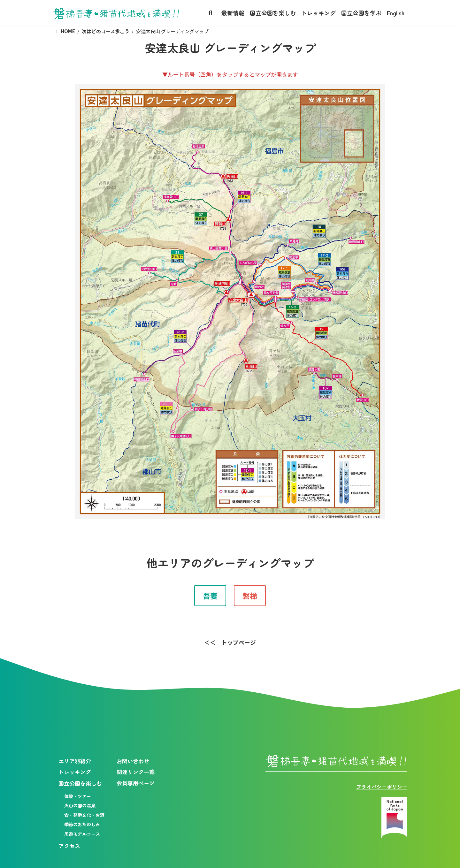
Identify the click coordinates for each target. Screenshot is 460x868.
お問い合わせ (133, 761)
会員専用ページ (136, 783)
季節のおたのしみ (82, 824)
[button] (210, 596)
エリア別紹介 (75, 761)
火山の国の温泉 (80, 805)
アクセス (69, 846)
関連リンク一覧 (136, 772)
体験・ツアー (78, 796)
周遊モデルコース (82, 834)
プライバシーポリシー (382, 787)
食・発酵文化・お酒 (84, 815)
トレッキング (75, 772)
